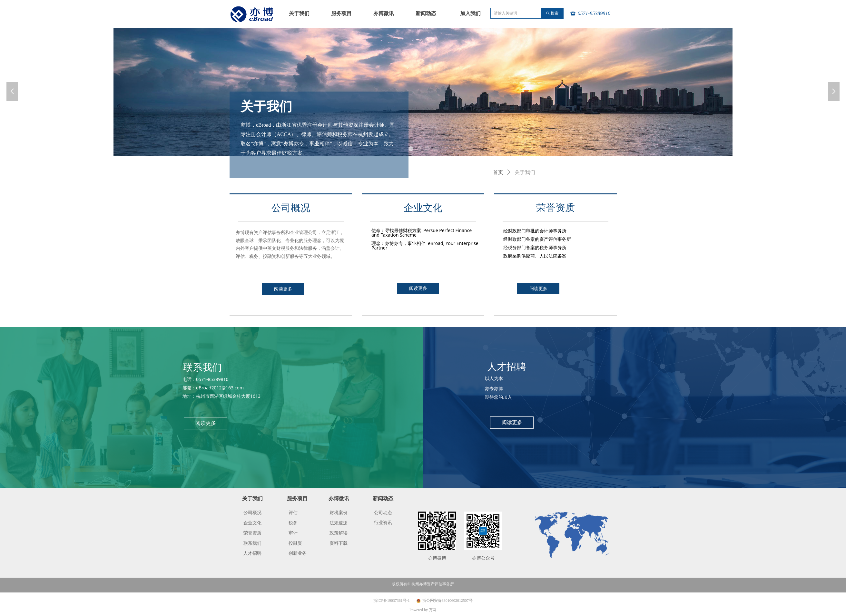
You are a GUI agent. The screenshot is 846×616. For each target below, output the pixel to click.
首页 (498, 172)
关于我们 (525, 172)
